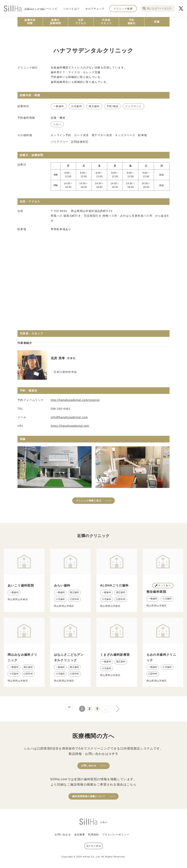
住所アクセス (81, 22)
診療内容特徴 (30, 22)
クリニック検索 (123, 8)
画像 (157, 22)
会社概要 (80, 835)
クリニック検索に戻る (89, 501)
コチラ (113, 754)
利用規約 (93, 835)
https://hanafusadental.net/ (70, 426)
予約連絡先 (132, 22)
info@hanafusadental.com (69, 417)
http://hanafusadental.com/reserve (75, 400)
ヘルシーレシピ (48, 8)
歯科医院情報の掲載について (89, 796)
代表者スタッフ (106, 22)
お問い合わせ (89, 766)
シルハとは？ (71, 8)
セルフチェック (95, 8)
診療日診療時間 (55, 22)
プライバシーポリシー (116, 835)
